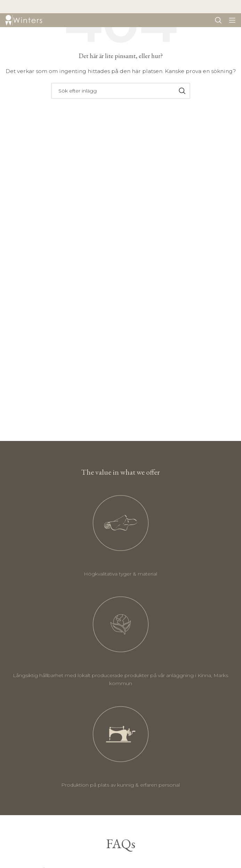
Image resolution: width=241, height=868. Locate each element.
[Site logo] (24, 20)
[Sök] (218, 20)
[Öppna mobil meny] (232, 20)
